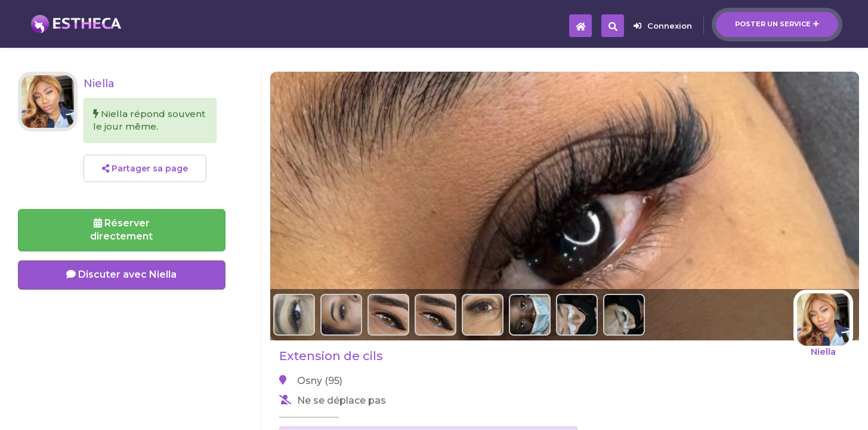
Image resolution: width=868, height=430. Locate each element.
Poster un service (777, 24)
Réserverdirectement (121, 230)
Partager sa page (145, 168)
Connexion (663, 26)
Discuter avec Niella (121, 274)
